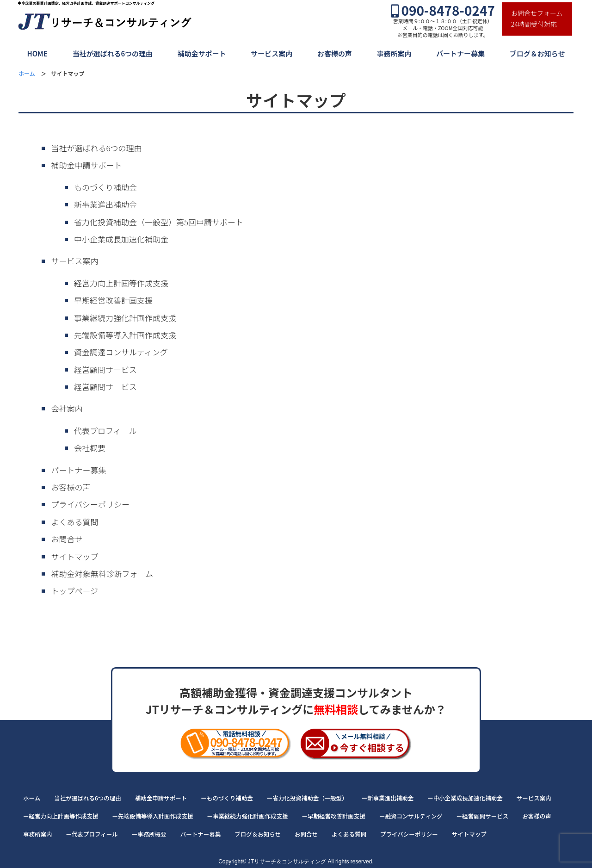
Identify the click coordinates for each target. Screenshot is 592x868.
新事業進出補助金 (105, 204)
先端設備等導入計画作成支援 (125, 335)
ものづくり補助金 (105, 187)
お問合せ (67, 539)
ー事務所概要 (149, 834)
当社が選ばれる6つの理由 (112, 53)
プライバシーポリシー (90, 504)
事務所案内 (394, 53)
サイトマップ (74, 556)
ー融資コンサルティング (411, 816)
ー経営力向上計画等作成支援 (61, 816)
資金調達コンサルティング (121, 352)
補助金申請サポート (86, 165)
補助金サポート (202, 53)
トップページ (74, 591)
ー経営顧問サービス (483, 816)
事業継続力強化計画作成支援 (125, 318)
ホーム (32, 798)
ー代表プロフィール (92, 834)
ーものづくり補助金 (227, 798)
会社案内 (67, 408)
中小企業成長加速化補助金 (121, 239)
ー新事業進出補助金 (388, 798)
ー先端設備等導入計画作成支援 (153, 816)
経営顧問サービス (105, 369)
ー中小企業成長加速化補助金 (465, 798)
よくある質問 (74, 522)
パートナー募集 (460, 53)
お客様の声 (335, 53)
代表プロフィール (105, 431)
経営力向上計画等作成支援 (121, 283)
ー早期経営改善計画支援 (334, 816)
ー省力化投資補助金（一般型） (307, 798)
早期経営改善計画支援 (113, 300)
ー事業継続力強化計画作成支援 (248, 816)
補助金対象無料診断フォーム (102, 573)
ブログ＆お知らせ (537, 53)
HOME (37, 53)
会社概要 (90, 448)
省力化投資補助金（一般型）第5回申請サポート (159, 222)
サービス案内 (271, 53)
